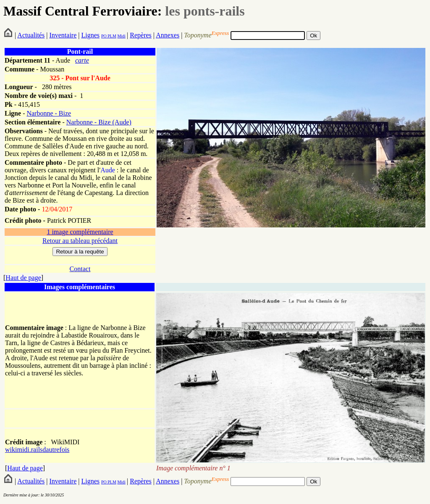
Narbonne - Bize (49, 113)
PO (104, 36)
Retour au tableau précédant (80, 241)
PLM (111, 36)
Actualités (31, 35)
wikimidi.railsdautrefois (37, 450)
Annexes (168, 35)
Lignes (90, 35)
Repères (141, 35)
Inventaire (63, 35)
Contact (80, 269)
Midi (121, 36)
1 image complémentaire (80, 232)
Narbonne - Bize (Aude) (99, 122)
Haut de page (23, 278)
